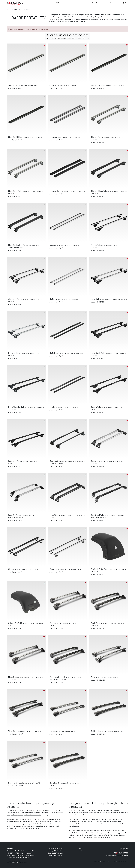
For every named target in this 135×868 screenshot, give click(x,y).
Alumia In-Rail (14, 299)
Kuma (52, 569)
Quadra (52, 407)
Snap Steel (54, 515)
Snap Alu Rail (14, 515)
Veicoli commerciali (77, 3)
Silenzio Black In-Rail (17, 245)
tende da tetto (36, 815)
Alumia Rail (95, 245)
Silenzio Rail (96, 137)
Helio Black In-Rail (16, 407)
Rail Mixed (13, 783)
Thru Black (13, 731)
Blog (80, 848)
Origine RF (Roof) (98, 569)
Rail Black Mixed (56, 783)
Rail (51, 731)
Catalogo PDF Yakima (55, 855)
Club (10, 569)
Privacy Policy (97, 861)
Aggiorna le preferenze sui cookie (119, 861)
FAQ (80, 851)
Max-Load (54, 461)
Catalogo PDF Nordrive (56, 851)
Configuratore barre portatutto (67, 36)
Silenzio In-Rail (15, 191)
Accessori (90, 3)
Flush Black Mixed (57, 677)
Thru (93, 677)
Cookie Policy (105, 861)
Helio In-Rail (13, 353)
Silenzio (53, 137)
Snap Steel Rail (97, 515)
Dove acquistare (101, 3)
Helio (52, 299)
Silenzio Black (55, 191)
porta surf (27, 815)
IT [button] (125, 3)
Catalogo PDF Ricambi (55, 853)
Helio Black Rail (97, 353)
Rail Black (95, 731)
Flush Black (96, 623)
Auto (66, 3)
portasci (14, 815)
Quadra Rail (95, 407)
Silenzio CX (13, 85)
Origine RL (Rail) (15, 623)
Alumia (52, 245)
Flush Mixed (13, 677)
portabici (20, 815)
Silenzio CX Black (98, 85)
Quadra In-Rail (14, 461)
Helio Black (54, 353)
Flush (52, 623)
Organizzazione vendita (56, 848)
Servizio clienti (115, 3)
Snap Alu (94, 461)
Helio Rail (95, 299)
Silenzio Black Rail (99, 191)
